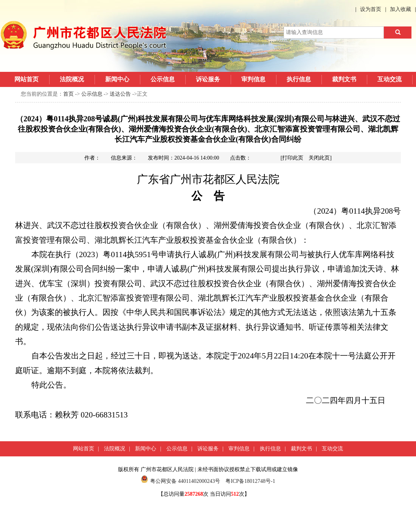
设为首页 (371, 9)
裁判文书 (344, 79)
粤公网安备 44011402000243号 (180, 481)
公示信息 (163, 79)
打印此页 (293, 158)
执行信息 (299, 79)
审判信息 (253, 79)
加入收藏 (400, 9)
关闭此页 (319, 158)
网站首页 (26, 79)
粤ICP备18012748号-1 (250, 481)
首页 (68, 94)
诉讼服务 (208, 79)
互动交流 (390, 79)
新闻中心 (117, 79)
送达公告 (120, 94)
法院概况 (72, 79)
